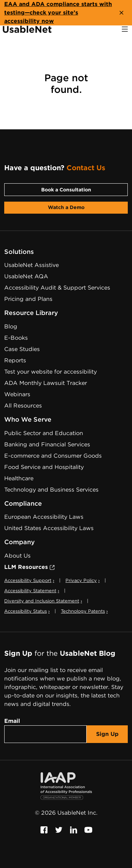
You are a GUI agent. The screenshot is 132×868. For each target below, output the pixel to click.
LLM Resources (30, 567)
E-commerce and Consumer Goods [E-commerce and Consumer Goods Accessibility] (53, 456)
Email (12, 721)
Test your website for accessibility (51, 372)
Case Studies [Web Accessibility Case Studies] (22, 349)
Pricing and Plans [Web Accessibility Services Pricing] (28, 299)
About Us (17, 556)
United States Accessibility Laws (49, 528)
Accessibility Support (29, 580)
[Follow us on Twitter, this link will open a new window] (59, 830)
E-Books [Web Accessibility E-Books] (16, 338)
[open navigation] (125, 29)
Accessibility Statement (32, 591)
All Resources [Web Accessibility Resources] (23, 406)
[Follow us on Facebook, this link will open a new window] (44, 830)
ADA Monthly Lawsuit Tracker (46, 383)
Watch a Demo (66, 207)
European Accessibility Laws (44, 517)
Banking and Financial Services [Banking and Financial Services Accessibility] (47, 444)
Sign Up (107, 734)
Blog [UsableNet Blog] (11, 326)
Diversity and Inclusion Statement (43, 601)
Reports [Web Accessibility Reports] (15, 360)
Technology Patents (84, 611)
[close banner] (121, 13)
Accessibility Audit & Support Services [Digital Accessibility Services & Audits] (57, 288)
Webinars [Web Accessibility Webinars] (17, 394)
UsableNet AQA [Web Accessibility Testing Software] (26, 276)
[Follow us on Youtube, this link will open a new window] (88, 830)
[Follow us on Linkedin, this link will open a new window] (74, 830)
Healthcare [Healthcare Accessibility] (19, 478)
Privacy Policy (83, 580)
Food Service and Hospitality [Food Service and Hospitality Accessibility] (44, 467)
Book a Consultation (66, 190)
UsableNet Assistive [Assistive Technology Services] (32, 265)
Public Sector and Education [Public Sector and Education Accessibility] (44, 433)
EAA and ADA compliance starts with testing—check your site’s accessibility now (58, 13)
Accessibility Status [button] (27, 611)
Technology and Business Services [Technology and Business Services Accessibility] (51, 490)
